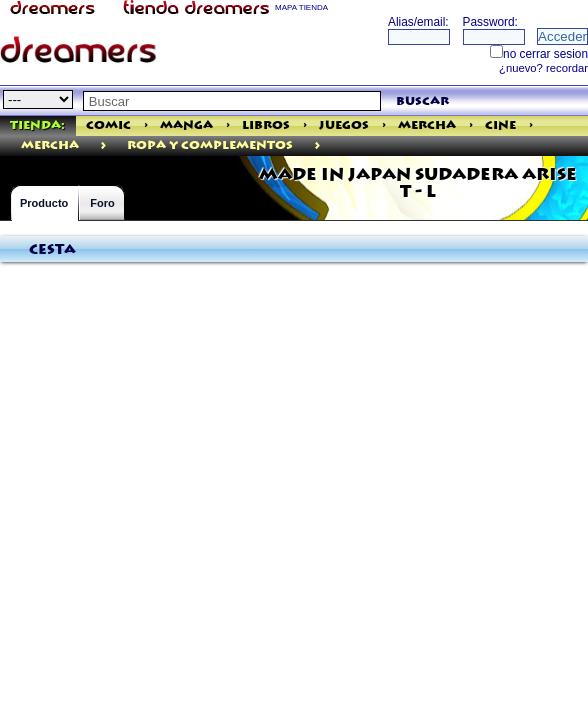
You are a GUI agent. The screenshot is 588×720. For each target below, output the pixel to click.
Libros (266, 125)
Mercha (427, 125)
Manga (186, 125)
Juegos (344, 125)
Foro (102, 203)
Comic (108, 125)
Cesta (52, 250)
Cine (500, 125)
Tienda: (37, 125)
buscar (422, 101)
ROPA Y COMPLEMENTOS (210, 145)
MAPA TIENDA (301, 7)
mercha (50, 145)
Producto (44, 203)
